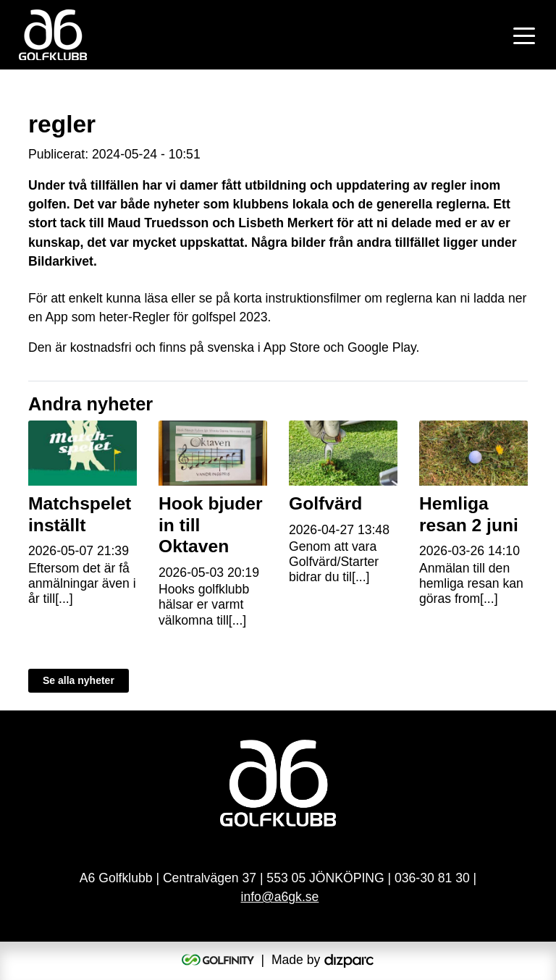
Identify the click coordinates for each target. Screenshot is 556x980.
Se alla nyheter (79, 680)
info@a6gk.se (280, 897)
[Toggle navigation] (524, 35)
